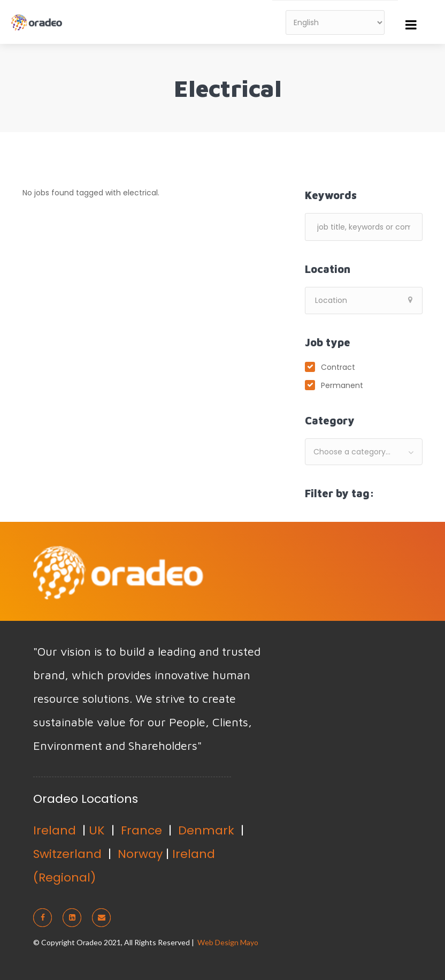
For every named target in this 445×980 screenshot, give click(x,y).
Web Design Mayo (228, 942)
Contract (338, 367)
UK (97, 830)
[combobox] (364, 452)
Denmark (206, 830)
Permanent (342, 385)
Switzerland (67, 854)
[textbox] (364, 452)
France (141, 830)
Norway (140, 854)
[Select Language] (335, 22)
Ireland (55, 830)
